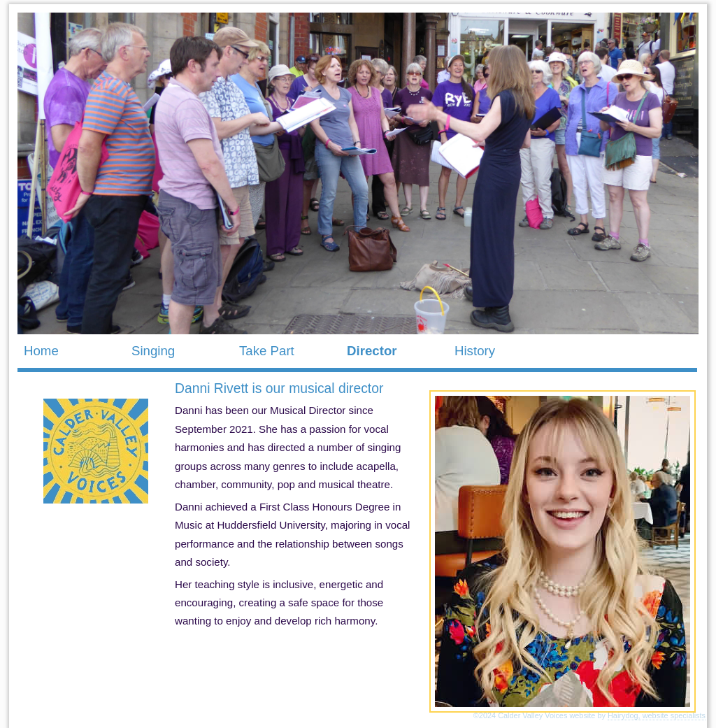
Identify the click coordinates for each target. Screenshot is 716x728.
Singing (153, 351)
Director (372, 351)
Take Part (267, 351)
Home (41, 351)
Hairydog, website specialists (657, 715)
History (475, 351)
